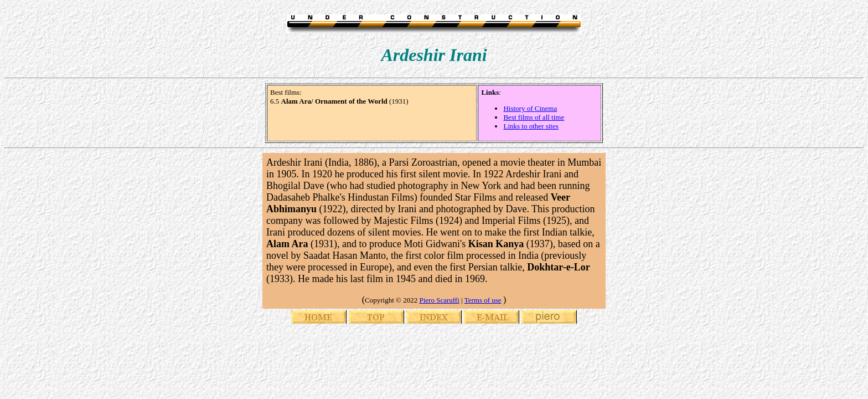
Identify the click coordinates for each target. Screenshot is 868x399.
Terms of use (483, 300)
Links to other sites (531, 126)
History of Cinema (530, 108)
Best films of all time (534, 117)
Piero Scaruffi (439, 300)
